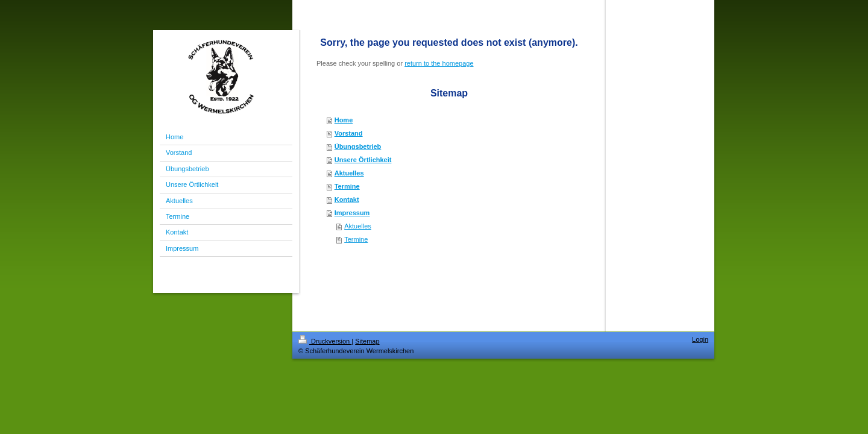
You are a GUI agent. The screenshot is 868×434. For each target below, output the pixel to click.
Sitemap (367, 341)
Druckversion (325, 341)
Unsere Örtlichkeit (363, 160)
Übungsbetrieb (358, 146)
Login (700, 339)
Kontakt (347, 200)
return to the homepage (439, 63)
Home (344, 120)
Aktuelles (349, 173)
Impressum (352, 213)
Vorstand (349, 133)
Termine (347, 186)
